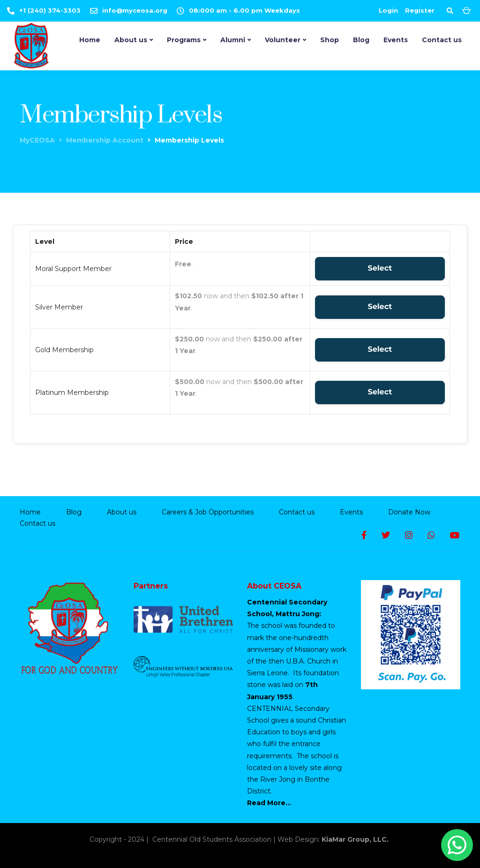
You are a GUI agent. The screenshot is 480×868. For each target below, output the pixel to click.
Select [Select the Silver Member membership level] (380, 307)
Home (90, 40)
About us (131, 40)
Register (420, 10)
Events (396, 40)
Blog (361, 40)
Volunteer (283, 40)
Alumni (233, 40)
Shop (330, 40)
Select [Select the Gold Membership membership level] (380, 350)
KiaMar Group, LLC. (356, 839)
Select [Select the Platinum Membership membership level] (380, 392)
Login (388, 10)
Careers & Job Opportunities (208, 512)
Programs (184, 40)
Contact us (442, 40)
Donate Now (409, 512)
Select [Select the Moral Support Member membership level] (380, 268)
